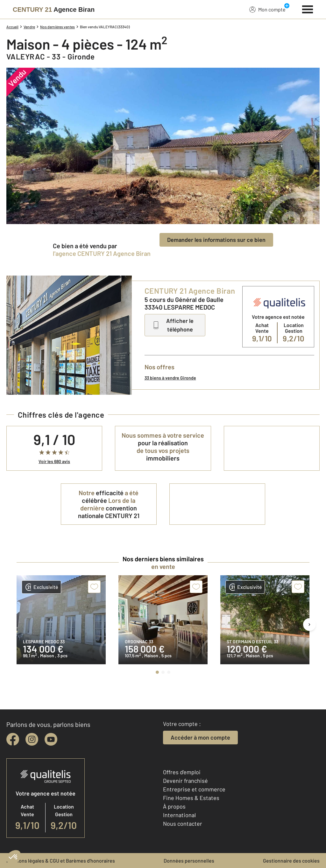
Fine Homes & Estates (191, 798)
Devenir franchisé (185, 781)
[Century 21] (54, 10)
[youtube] (51, 739)
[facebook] (13, 739)
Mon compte (267, 9)
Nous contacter (183, 824)
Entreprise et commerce (194, 789)
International (179, 815)
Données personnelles (189, 861)
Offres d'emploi (182, 772)
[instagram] (32, 739)
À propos (174, 806)
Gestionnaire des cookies (291, 861)
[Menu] (308, 9)
